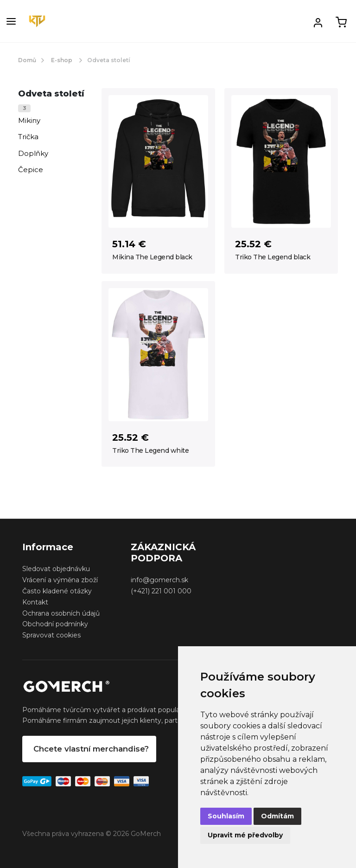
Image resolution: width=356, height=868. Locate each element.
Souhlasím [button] (226, 816)
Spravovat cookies (51, 635)
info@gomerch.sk (159, 580)
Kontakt (35, 602)
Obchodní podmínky (55, 624)
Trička (28, 137)
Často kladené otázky (57, 591)
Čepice (31, 170)
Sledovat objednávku (56, 569)
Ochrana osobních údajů (61, 613)
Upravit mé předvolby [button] (245, 835)
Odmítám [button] (277, 816)
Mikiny (29, 120)
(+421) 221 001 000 (161, 591)
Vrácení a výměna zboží (60, 580)
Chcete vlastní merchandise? (91, 749)
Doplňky (33, 153)
